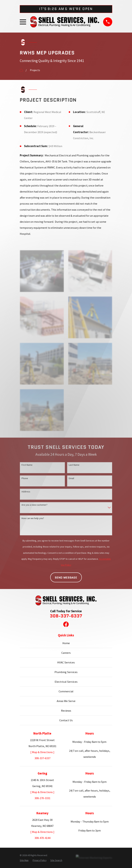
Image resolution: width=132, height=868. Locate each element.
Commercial (66, 691)
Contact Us (66, 720)
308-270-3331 (42, 798)
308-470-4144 (42, 838)
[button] (42, 271)
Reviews (66, 711)
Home (66, 643)
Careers (66, 653)
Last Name (74, 465)
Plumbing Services (66, 672)
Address (26, 492)
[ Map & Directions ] (42, 752)
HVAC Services (66, 662)
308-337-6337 (66, 616)
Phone (25, 478)
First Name (27, 465)
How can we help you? (33, 518)
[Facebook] (66, 624)
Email (71, 478)
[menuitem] (24, 860)
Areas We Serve (66, 701)
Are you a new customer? (34, 505)
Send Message (66, 577)
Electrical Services (66, 682)
